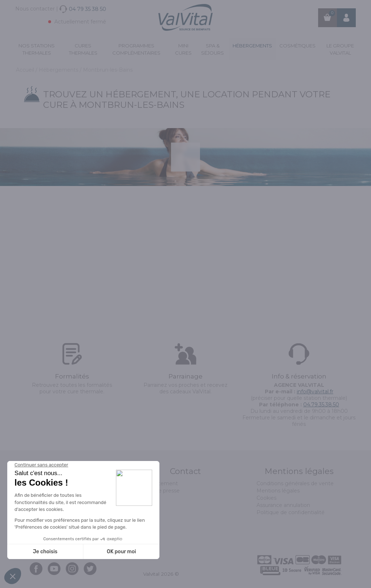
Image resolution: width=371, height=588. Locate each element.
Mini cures (183, 49)
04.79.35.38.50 (321, 405)
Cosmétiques (297, 46)
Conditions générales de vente (295, 483)
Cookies (266, 498)
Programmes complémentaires (136, 49)
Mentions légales (278, 491)
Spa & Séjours (212, 49)
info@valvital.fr (315, 392)
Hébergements (252, 46)
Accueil (26, 70)
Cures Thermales (83, 49)
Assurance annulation (283, 505)
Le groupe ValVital (340, 49)
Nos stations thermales (37, 49)
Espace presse (161, 491)
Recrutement (161, 483)
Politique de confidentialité (291, 512)
